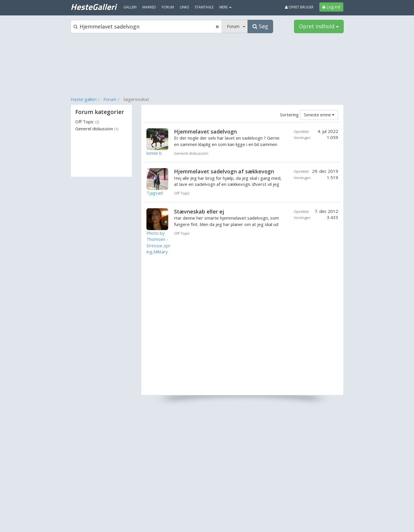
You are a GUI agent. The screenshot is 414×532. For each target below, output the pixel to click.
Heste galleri (84, 99)
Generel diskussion (97, 129)
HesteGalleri (93, 7)
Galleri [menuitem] (130, 7)
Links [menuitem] (184, 7)
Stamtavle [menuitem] (204, 7)
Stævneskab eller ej (199, 211)
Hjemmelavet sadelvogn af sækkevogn (224, 171)
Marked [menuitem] (149, 7)
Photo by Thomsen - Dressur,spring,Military (158, 242)
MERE (225, 7)
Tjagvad (155, 193)
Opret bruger (299, 7)
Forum (110, 99)
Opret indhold (319, 26)
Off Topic (87, 122)
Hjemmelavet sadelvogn (205, 131)
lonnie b (154, 153)
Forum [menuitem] (168, 7)
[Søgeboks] (146, 26)
